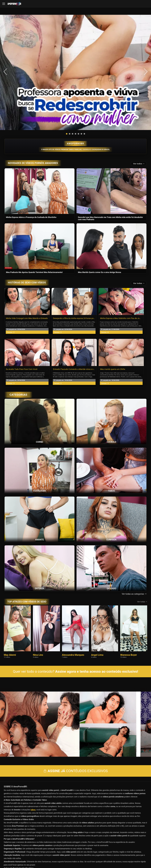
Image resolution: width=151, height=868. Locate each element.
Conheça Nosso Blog (122, 857)
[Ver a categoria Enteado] (112, 501)
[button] (67, 67)
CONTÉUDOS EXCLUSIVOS (75, 695)
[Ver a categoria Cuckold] (112, 355)
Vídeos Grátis (123, 829)
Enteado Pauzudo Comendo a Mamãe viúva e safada (74, 302)
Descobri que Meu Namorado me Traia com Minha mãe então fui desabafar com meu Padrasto (111, 152)
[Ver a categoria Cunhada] (112, 453)
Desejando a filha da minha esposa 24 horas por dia (74, 251)
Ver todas (139, 216)
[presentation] (9, 38)
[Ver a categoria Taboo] (112, 404)
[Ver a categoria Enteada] (40, 501)
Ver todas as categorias (134, 527)
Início (28, 829)
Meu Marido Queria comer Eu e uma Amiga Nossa (100, 205)
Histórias (28, 833)
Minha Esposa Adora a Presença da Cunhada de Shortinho (31, 150)
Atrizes (75, 833)
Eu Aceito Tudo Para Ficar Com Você (22, 302)
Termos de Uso (95, 857)
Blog (28, 837)
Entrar (40, 845)
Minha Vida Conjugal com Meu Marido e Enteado (27, 251)
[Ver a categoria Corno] (40, 355)
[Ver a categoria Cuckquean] (40, 404)
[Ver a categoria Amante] (40, 453)
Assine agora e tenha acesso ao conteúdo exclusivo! (97, 605)
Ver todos (139, 97)
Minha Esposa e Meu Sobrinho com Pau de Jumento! (121, 251)
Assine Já (111, 845)
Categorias (123, 833)
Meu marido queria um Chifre (113, 302)
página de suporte (66, 857)
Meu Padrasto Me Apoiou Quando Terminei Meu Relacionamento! (34, 205)
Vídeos (75, 829)
